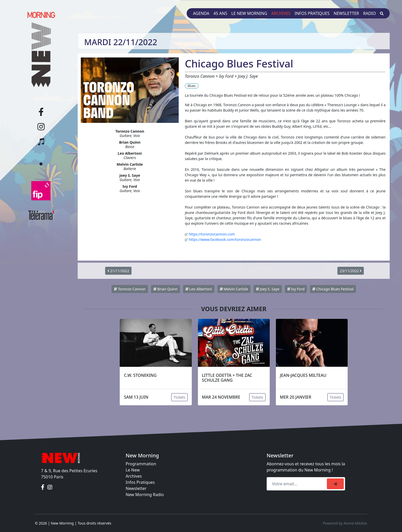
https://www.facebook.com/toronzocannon (225, 239)
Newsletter (346, 13)
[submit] (335, 484)
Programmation (141, 464)
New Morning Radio (145, 495)
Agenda (201, 13)
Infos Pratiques (140, 482)
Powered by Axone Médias (345, 523)
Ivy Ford (296, 289)
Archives (281, 13)
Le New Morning (249, 13)
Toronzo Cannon (130, 289)
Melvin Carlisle (234, 289)
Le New (133, 470)
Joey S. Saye (268, 289)
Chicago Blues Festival (333, 289)
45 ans (220, 13)
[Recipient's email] (298, 484)
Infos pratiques (312, 13)
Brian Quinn (165, 289)
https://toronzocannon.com (212, 234)
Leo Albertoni (199, 289)
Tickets (179, 397)
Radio (369, 13)
